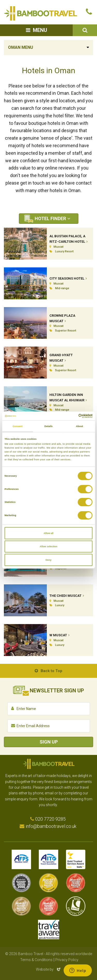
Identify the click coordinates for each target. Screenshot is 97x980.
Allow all (49, 533)
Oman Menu (21, 47)
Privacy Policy (67, 960)
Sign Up (49, 742)
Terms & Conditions (36, 960)
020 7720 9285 (50, 819)
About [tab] (79, 426)
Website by (49, 969)
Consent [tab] (18, 426)
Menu (40, 30)
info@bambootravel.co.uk (51, 826)
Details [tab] (48, 426)
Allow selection (48, 546)
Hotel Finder (50, 218)
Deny (48, 560)
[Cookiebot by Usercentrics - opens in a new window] (70, 416)
